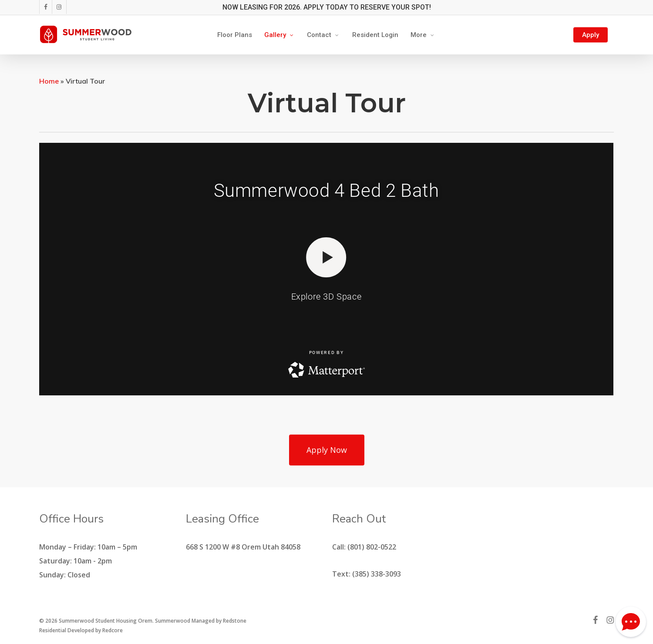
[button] (327, 450)
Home (49, 81)
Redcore (113, 630)
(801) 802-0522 (372, 547)
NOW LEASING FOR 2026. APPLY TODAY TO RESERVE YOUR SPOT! (327, 7)
